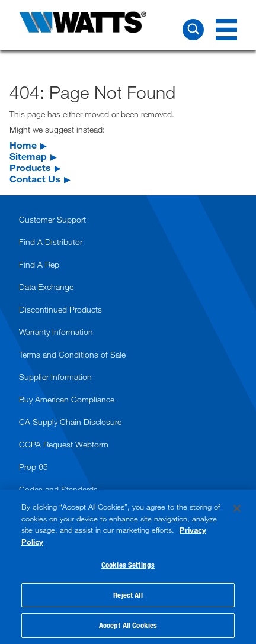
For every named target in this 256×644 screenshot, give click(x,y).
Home (23, 145)
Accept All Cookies (128, 625)
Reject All (128, 595)
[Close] (237, 508)
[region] (128, 567)
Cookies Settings (128, 565)
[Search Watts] (193, 30)
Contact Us (35, 178)
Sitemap (28, 156)
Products (30, 167)
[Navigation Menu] (226, 30)
